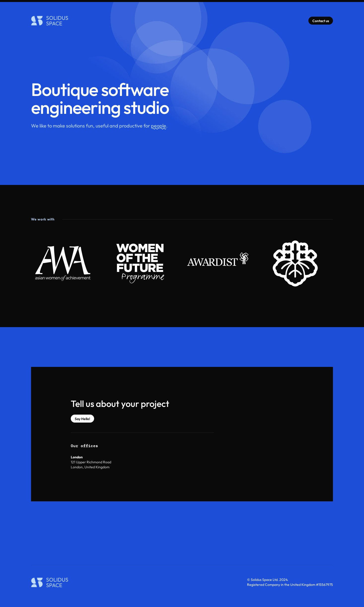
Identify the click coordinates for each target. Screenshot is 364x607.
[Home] (50, 21)
